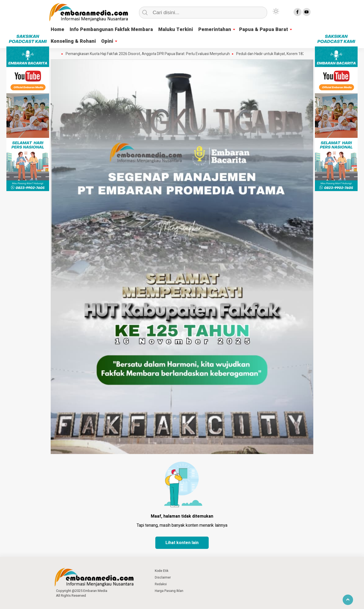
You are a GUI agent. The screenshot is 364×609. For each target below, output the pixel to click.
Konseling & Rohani (73, 41)
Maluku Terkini (176, 30)
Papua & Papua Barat (264, 30)
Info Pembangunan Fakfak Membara (111, 30)
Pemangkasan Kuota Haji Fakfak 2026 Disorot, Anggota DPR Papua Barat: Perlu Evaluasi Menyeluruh (149, 54)
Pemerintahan (215, 30)
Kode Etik (162, 571)
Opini (107, 41)
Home (58, 30)
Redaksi (161, 584)
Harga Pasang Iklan (169, 591)
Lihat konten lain (182, 543)
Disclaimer (163, 577)
